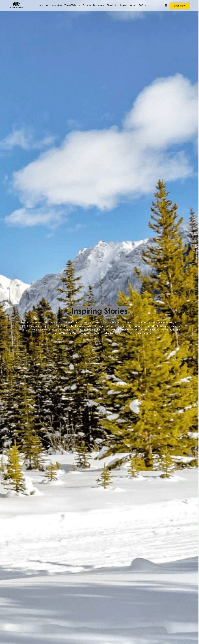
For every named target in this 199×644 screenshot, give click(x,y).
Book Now (180, 6)
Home (40, 5)
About (133, 5)
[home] (16, 6)
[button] (72, 4)
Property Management (94, 5)
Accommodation (54, 5)
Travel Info (112, 5)
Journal (124, 5)
